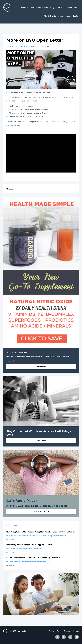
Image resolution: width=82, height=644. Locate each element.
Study (61, 16)
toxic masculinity (35, 549)
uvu (49, 562)
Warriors (25, 7)
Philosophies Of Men (39, 7)
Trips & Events (50, 16)
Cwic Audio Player (41, 511)
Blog (52, 7)
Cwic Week (41, 441)
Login (75, 16)
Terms (59, 631)
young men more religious (30, 536)
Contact (76, 631)
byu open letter (17, 46)
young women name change (57, 536)
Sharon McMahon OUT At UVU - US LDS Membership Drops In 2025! (35, 558)
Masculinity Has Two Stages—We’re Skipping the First (29, 545)
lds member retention (13, 562)
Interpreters (73, 7)
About (68, 16)
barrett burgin (11, 549)
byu (8, 46)
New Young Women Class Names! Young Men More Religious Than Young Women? (41, 532)
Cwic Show (61, 7)
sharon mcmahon (42, 562)
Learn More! (41, 367)
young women (43, 536)
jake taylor (19, 549)
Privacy (67, 631)
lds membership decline (28, 562)
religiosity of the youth (14, 536)
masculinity (26, 549)
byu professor (30, 46)
